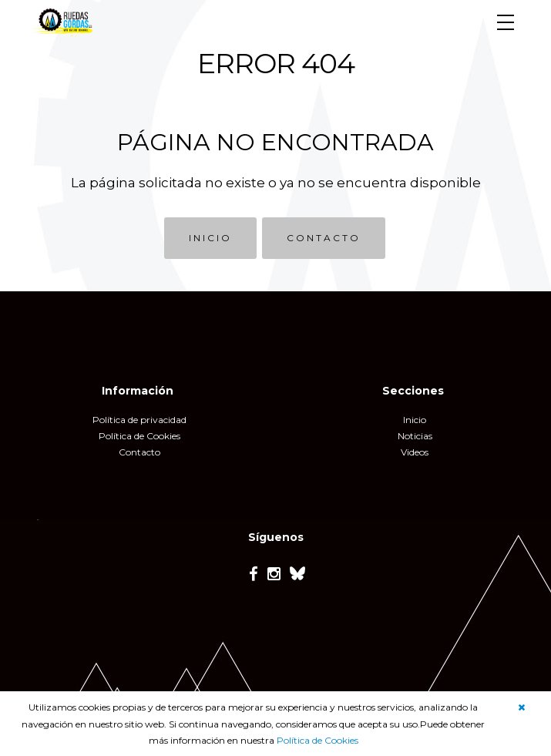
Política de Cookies (317, 740)
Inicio (415, 420)
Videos (415, 452)
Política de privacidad (139, 420)
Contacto (139, 452)
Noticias (415, 436)
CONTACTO (324, 238)
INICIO (210, 238)
